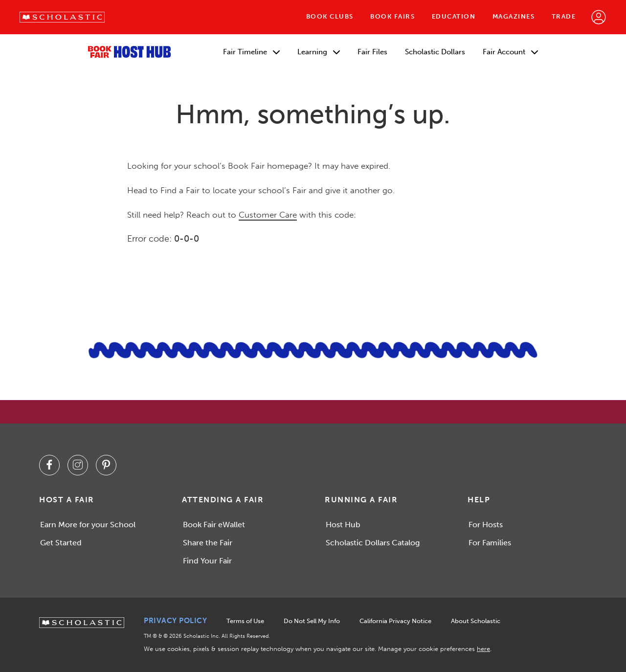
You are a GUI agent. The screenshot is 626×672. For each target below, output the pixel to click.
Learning (319, 52)
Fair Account (510, 52)
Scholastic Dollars (435, 52)
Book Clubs (330, 16)
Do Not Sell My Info (312, 621)
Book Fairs (392, 16)
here (483, 649)
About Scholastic (476, 621)
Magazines (514, 16)
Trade (564, 16)
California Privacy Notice (395, 621)
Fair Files (372, 52)
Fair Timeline (251, 52)
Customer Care (268, 215)
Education (454, 16)
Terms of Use (245, 621)
